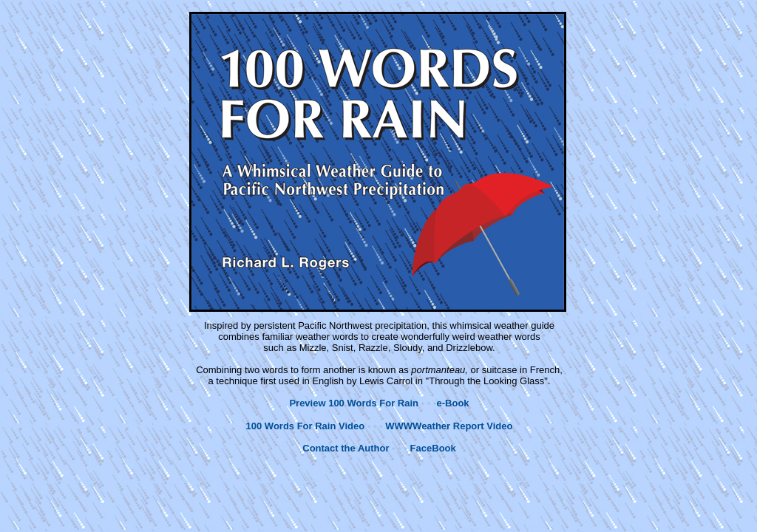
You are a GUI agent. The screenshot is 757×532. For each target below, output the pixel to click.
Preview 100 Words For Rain (354, 403)
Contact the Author (346, 448)
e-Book (453, 403)
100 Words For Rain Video (306, 426)
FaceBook (433, 448)
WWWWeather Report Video (449, 426)
